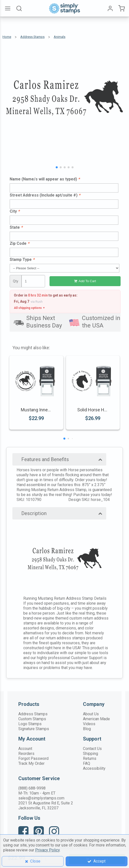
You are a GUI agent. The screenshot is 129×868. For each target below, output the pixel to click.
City (15, 211)
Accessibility (94, 768)
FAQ (87, 763)
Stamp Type (22, 260)
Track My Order (31, 763)
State (16, 227)
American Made (96, 719)
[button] (57, 167)
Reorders (26, 754)
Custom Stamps (32, 719)
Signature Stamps (34, 729)
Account (25, 749)
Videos (89, 724)
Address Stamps (33, 714)
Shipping (90, 754)
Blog (87, 729)
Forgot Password (33, 758)
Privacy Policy (47, 850)
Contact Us (92, 749)
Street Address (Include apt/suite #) (45, 195)
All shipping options (29, 308)
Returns (90, 758)
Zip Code (19, 243)
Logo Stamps (30, 724)
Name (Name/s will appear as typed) (45, 179)
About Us (91, 714)
